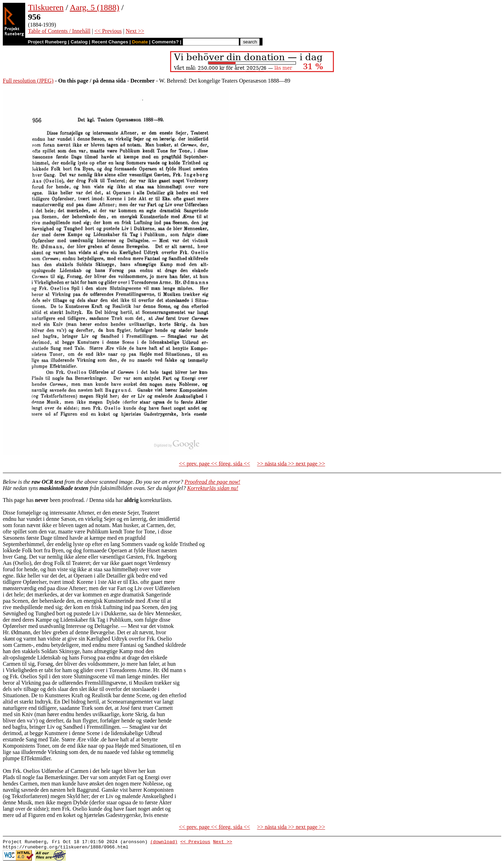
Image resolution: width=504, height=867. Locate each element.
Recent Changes (110, 42)
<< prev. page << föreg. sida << (214, 464)
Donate (140, 42)
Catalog (79, 42)
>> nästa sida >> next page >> (291, 464)
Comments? (165, 42)
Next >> (135, 31)
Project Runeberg (47, 42)
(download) (164, 842)
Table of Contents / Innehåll (59, 31)
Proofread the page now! (212, 482)
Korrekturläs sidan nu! (213, 488)
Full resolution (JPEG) (28, 81)
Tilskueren (46, 7)
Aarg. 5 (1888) (94, 7)
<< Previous (108, 31)
